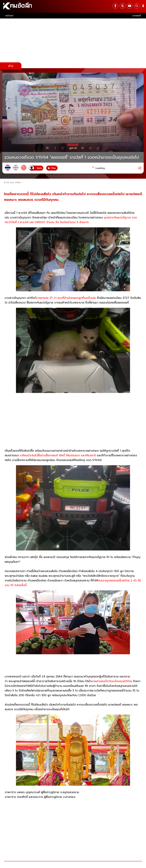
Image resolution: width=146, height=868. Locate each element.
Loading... (101, 168)
